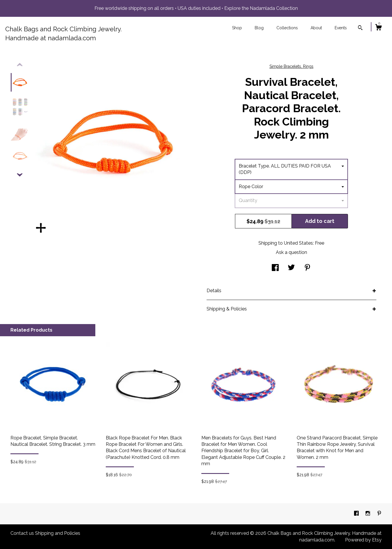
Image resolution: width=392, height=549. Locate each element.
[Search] (360, 28)
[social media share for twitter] (291, 268)
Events (341, 28)
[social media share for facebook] (275, 268)
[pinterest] (379, 513)
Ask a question (291, 252)
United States (298, 243)
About (316, 28)
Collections (287, 28)
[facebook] (357, 513)
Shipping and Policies (58, 533)
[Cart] (378, 28)
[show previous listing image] (20, 65)
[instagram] (368, 513)
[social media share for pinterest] (307, 268)
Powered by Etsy (363, 540)
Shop (237, 28)
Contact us (22, 533)
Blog (259, 28)
